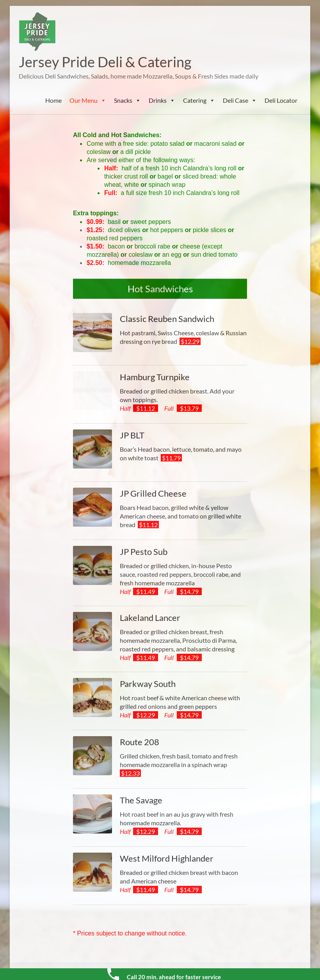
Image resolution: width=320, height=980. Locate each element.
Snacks (127, 100)
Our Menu (88, 100)
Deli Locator (281, 100)
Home (53, 100)
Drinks (162, 100)
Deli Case (240, 100)
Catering (199, 100)
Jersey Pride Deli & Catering (105, 62)
